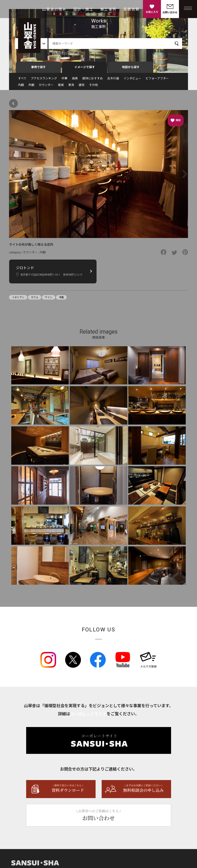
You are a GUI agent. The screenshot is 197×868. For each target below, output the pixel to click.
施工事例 (108, 9)
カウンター (46, 87)
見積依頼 (131, 9)
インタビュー (132, 80)
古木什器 (113, 80)
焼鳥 (75, 80)
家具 (71, 87)
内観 (21, 87)
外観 (31, 87)
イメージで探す (85, 69)
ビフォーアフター (157, 80)
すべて (22, 80)
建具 (82, 87)
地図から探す (131, 69)
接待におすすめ (93, 80)
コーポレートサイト (88, 716)
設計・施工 (83, 9)
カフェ (35, 299)
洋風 (61, 299)
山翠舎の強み (54, 9)
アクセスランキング (44, 80)
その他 (93, 87)
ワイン (49, 299)
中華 (64, 80)
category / (16, 254)
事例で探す (38, 69)
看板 (61, 87)
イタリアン (18, 299)
